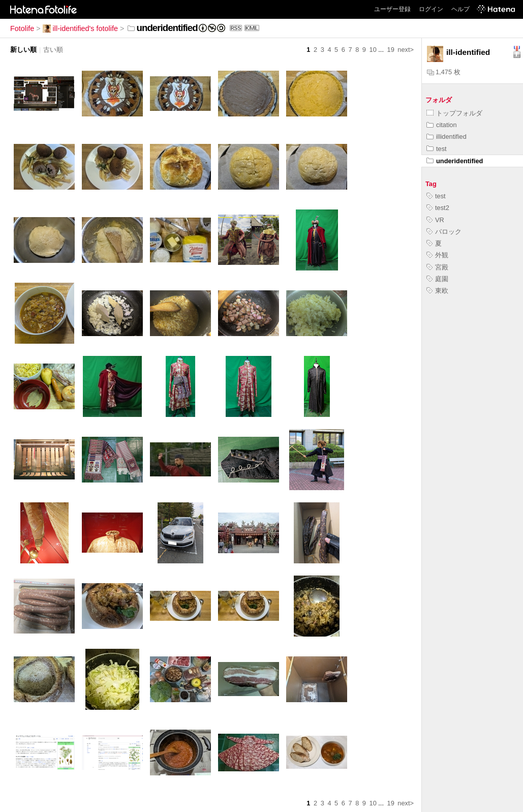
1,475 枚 (444, 72)
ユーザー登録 (392, 9)
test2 (438, 208)
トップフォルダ (454, 113)
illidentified (447, 137)
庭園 (437, 279)
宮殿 (437, 267)
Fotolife (22, 28)
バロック (444, 232)
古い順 (53, 50)
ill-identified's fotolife (80, 28)
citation (442, 125)
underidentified (455, 161)
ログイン (431, 9)
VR (435, 220)
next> (406, 50)
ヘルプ (460, 9)
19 (391, 50)
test (437, 149)
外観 (437, 255)
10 (373, 50)
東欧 (437, 291)
